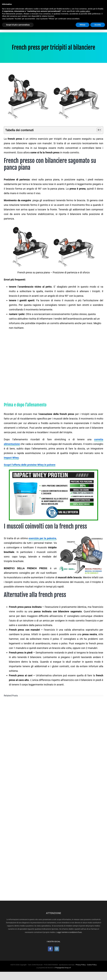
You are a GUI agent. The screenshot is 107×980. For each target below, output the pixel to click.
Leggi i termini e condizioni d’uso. (69, 932)
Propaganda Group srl (63, 968)
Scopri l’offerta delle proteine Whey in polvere (30, 465)
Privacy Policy (81, 965)
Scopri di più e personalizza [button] (18, 25)
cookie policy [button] (85, 11)
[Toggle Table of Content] (98, 130)
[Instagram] (57, 949)
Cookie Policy (92, 965)
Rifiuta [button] (83, 25)
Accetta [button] (98, 25)
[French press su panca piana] (53, 96)
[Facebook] (50, 949)
